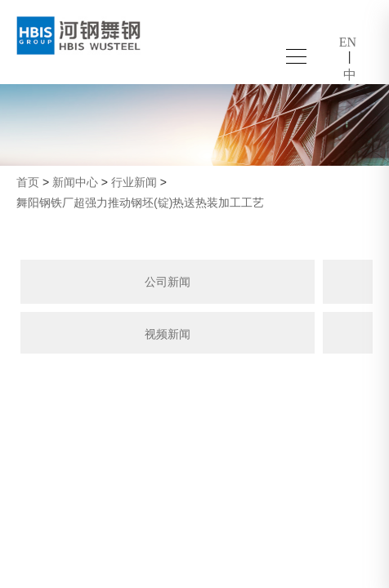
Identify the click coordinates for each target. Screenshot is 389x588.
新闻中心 (75, 182)
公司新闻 (168, 282)
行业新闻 (134, 182)
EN (348, 42)
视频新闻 (168, 334)
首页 (28, 182)
